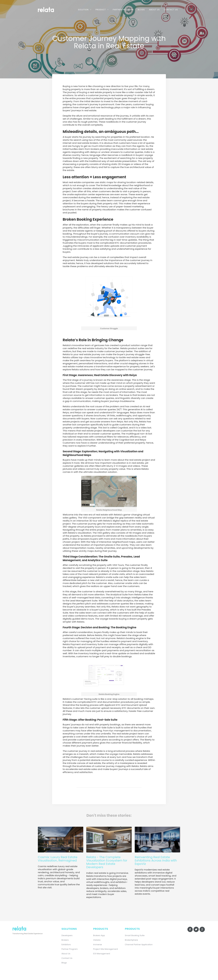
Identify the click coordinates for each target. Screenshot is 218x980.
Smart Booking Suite (135, 935)
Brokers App (99, 935)
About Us (154, 10)
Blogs (141, 10)
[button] (85, 10)
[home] (50, 9)
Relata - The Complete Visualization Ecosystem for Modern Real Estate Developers (107, 862)
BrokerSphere (131, 940)
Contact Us (171, 10)
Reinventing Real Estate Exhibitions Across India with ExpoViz (156, 860)
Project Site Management (106, 949)
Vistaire (97, 940)
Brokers (65, 940)
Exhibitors (66, 945)
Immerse (97, 945)
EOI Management (102, 954)
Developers (67, 935)
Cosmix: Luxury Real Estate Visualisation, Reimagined (58, 859)
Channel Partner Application (139, 945)
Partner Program (123, 10)
